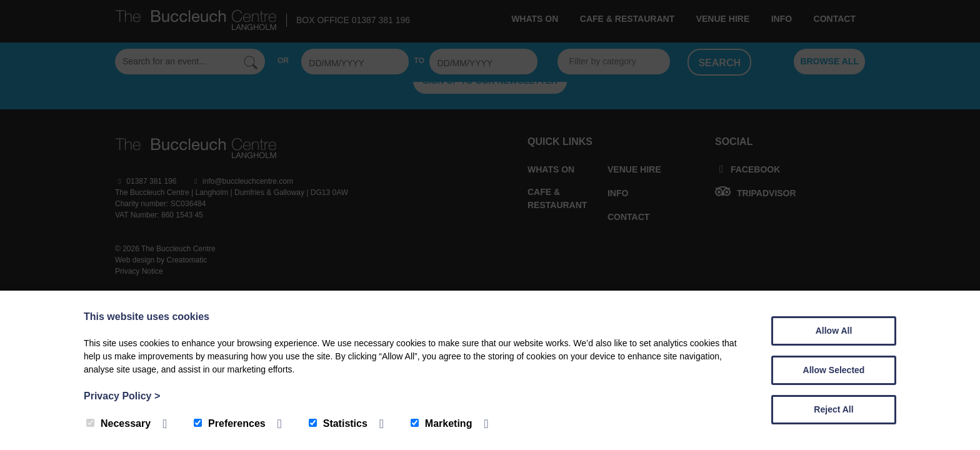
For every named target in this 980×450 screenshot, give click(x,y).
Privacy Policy (122, 396)
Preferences (230, 423)
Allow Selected (834, 370)
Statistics (338, 423)
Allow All (834, 331)
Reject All (833, 409)
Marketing (442, 423)
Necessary (118, 423)
